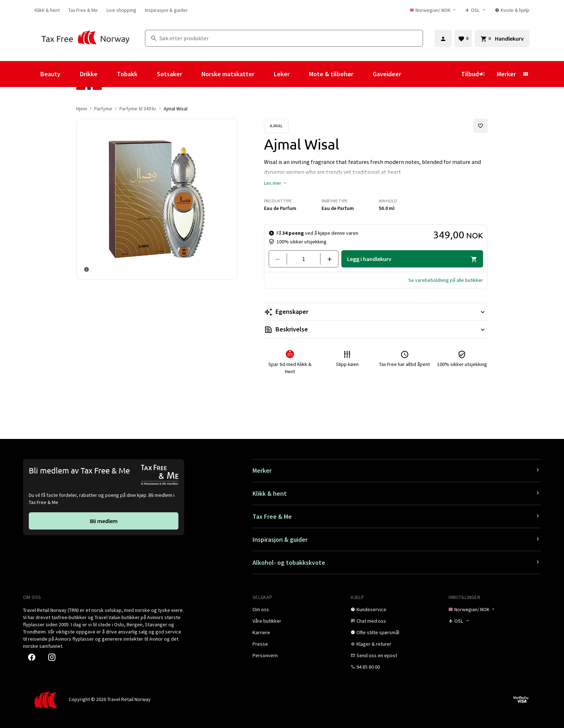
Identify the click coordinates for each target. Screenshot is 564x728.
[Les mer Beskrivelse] (376, 329)
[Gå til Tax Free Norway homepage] (85, 38)
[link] (47, 10)
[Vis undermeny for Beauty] (70, 74)
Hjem (82, 109)
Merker (506, 74)
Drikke (89, 74)
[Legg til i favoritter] (481, 126)
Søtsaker (169, 74)
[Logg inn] (443, 38)
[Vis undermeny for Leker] (299, 74)
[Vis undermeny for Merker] (526, 74)
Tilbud (473, 74)
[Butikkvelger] (476, 10)
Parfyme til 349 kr (138, 109)
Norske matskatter (228, 74)
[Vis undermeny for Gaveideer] (411, 74)
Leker (282, 74)
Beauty (50, 74)
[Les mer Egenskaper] (376, 312)
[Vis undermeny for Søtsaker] (192, 74)
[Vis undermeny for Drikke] (107, 74)
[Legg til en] (326, 259)
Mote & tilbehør (331, 74)
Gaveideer (387, 74)
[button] (276, 183)
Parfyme (103, 109)
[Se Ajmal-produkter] (276, 126)
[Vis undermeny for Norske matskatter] (264, 74)
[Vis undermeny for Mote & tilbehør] (363, 74)
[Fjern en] (281, 259)
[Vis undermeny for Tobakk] (147, 74)
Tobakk (127, 74)
